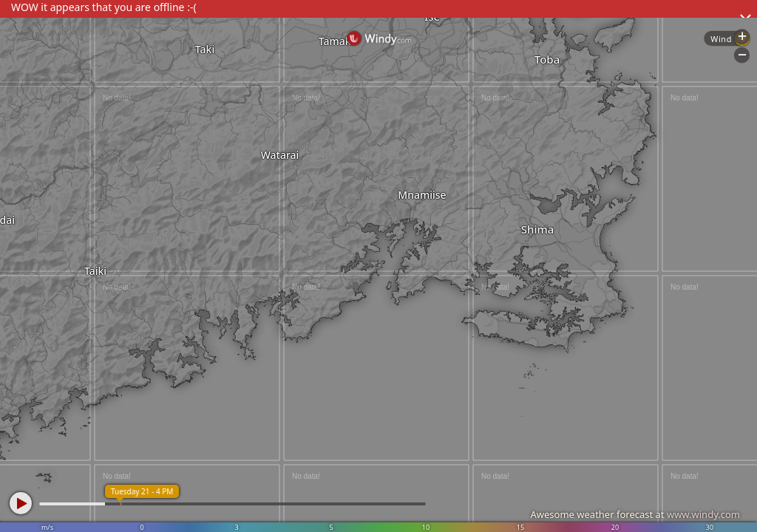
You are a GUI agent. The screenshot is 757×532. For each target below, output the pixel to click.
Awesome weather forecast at (635, 514)
